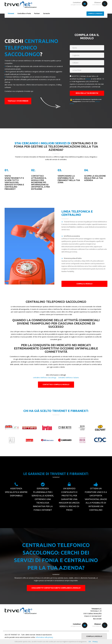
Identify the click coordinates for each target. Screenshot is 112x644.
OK (90, 642)
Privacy (95, 642)
